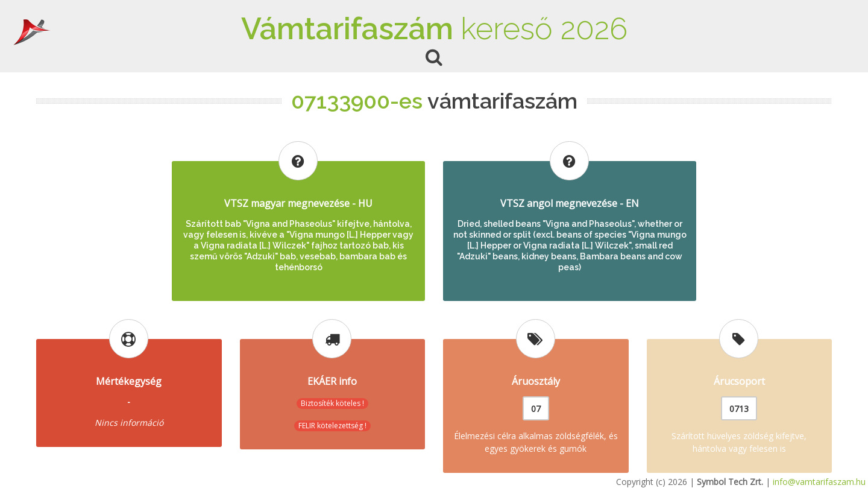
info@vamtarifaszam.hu (819, 482)
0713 (739, 409)
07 (536, 409)
